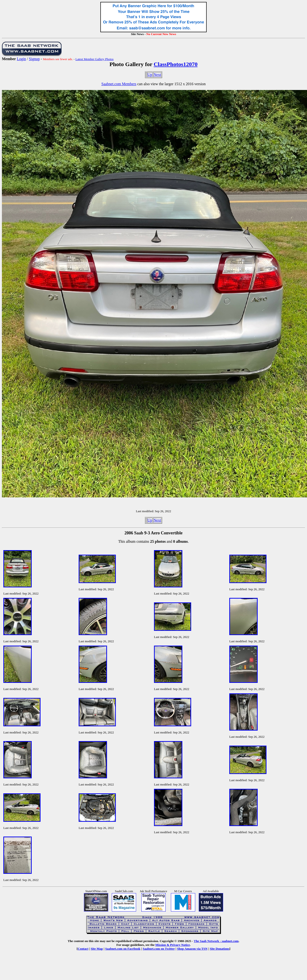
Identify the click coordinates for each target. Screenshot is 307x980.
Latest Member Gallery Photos (94, 59)
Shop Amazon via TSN (192, 949)
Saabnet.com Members (119, 84)
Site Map (97, 949)
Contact (83, 949)
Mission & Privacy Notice (173, 945)
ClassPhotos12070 (176, 64)
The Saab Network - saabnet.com (216, 941)
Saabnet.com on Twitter (159, 949)
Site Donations (220, 949)
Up (150, 75)
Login (21, 59)
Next (157, 75)
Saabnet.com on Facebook (123, 949)
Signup (34, 59)
